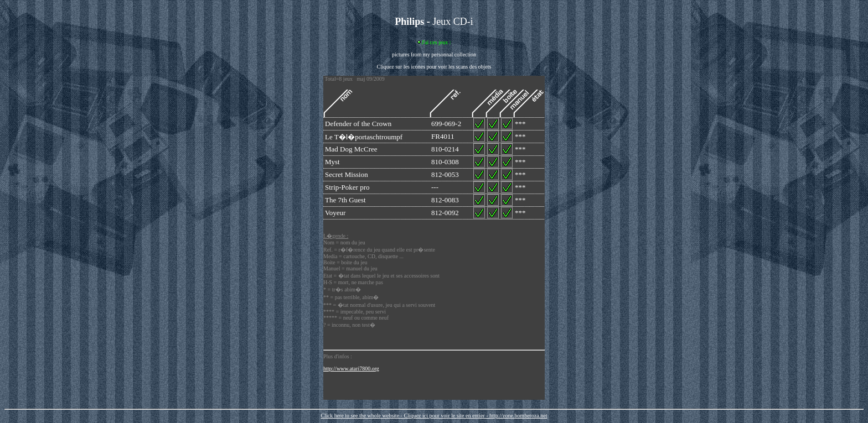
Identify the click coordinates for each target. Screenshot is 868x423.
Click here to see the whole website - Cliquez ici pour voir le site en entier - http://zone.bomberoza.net (434, 416)
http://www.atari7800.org (351, 369)
